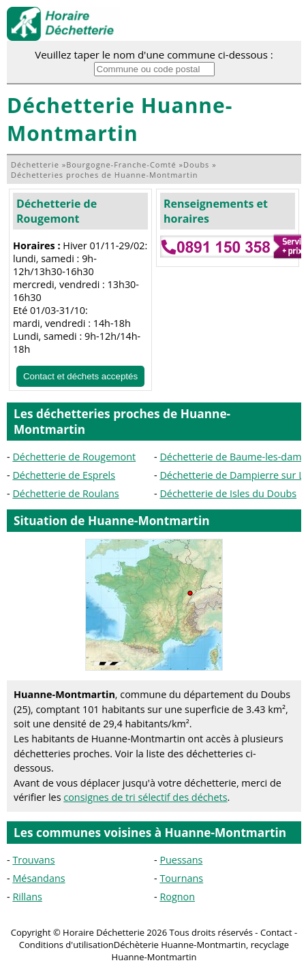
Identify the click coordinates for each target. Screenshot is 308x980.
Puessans (181, 860)
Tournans (181, 878)
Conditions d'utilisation (66, 945)
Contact (276, 932)
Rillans (27, 897)
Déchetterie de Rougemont (57, 211)
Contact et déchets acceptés (80, 376)
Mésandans (38, 878)
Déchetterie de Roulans (65, 493)
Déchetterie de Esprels (64, 475)
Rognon (177, 897)
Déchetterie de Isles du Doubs (228, 493)
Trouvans (33, 860)
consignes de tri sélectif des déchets (145, 797)
